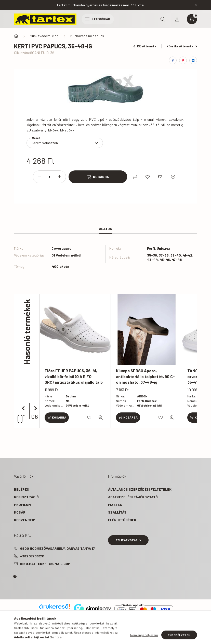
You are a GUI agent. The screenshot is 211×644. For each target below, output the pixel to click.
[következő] (34, 408)
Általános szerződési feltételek (140, 489)
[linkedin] (193, 60)
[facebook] (173, 60)
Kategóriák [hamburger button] (98, 19)
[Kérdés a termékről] (173, 177)
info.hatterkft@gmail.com (45, 564)
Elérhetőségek (122, 520)
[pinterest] (183, 60)
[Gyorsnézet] (101, 418)
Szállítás (117, 512)
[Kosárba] (98, 177)
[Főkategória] (16, 36)
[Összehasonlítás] (135, 177)
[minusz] (39, 177)
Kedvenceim (25, 520)
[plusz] (59, 177)
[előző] (24, 408)
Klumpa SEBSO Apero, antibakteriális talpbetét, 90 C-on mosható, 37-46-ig (145, 376)
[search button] (163, 19)
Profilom (22, 505)
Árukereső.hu (54, 612)
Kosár (20, 512)
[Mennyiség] (49, 177)
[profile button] (177, 19)
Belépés (22, 489)
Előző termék (145, 46)
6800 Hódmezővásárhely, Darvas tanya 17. (58, 548)
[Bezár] (196, 5)
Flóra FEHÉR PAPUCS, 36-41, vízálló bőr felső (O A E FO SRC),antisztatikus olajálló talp (74, 376)
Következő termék (182, 46)
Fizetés (115, 505)
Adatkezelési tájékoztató (133, 497)
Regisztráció (26, 497)
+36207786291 (32, 556)
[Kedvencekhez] (148, 177)
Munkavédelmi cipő (44, 36)
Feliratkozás (128, 540)
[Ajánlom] (160, 177)
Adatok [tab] (106, 229)
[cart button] (192, 19)
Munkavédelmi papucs (87, 36)
